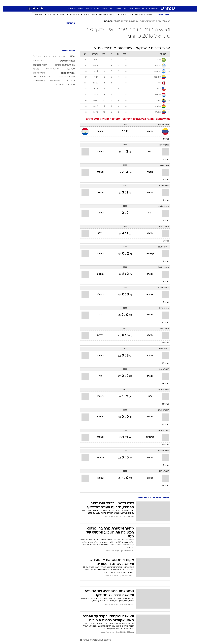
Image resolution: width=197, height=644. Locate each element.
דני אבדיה (147, 15)
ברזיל (147, 152)
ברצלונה (60, 15)
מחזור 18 (163, 486)
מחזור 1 (163, 139)
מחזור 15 (163, 425)
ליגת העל (68, 69)
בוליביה (147, 172)
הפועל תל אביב (87, 15)
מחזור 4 (163, 200)
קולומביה (147, 254)
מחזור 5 (163, 221)
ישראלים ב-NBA (82, 9)
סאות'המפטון (53, 81)
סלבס (116, 3)
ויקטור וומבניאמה (37, 65)
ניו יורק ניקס (67, 81)
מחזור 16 (163, 445)
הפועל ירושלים (65, 61)
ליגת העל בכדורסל (50, 69)
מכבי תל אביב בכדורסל (39, 77)
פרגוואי (98, 131)
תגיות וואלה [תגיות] (66, 51)
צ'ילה (98, 233)
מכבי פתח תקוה (36, 73)
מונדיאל (135, 3)
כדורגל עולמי (105, 9)
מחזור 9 (163, 302)
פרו (147, 213)
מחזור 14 (163, 404)
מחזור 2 (163, 159)
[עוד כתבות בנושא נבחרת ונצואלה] (122, 640)
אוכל (100, 3)
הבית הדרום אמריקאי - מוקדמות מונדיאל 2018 (135, 21)
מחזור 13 (163, 384)
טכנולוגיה (71, 3)
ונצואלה (105, 21)
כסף (108, 3)
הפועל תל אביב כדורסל (62, 65)
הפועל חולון (34, 56)
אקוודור (98, 193)
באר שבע (99, 15)
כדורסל (94, 9)
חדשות (154, 3)
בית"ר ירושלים (72, 15)
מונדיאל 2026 (149, 9)
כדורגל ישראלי (118, 9)
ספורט (145, 3)
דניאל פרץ (136, 15)
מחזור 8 (163, 282)
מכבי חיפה (110, 15)
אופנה (61, 3)
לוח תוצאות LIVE (134, 9)
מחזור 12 (163, 363)
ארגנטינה (98, 274)
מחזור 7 (163, 261)
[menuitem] (153, 3)
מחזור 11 (163, 343)
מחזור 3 (163, 180)
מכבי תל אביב (123, 15)
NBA (70, 57)
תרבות (125, 3)
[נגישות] (4, 3)
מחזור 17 (163, 465)
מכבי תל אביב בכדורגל (63, 77)
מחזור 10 (163, 323)
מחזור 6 (163, 241)
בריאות (91, 3)
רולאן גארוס (67, 85)
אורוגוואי (147, 295)
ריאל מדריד (49, 15)
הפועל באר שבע (48, 56)
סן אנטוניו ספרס (37, 81)
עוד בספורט (68, 9)
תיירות (82, 3)
